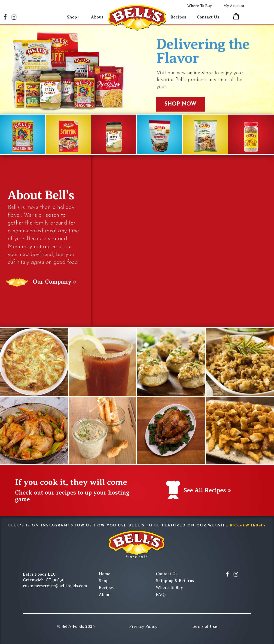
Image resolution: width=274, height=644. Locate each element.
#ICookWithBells (248, 526)
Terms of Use (204, 626)
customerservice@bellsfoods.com (55, 586)
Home (105, 574)
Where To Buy (199, 6)
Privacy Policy (143, 626)
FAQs (161, 595)
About (97, 17)
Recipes (178, 17)
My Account (234, 6)
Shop (72, 17)
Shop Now (180, 104)
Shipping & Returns (175, 581)
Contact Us (208, 17)
